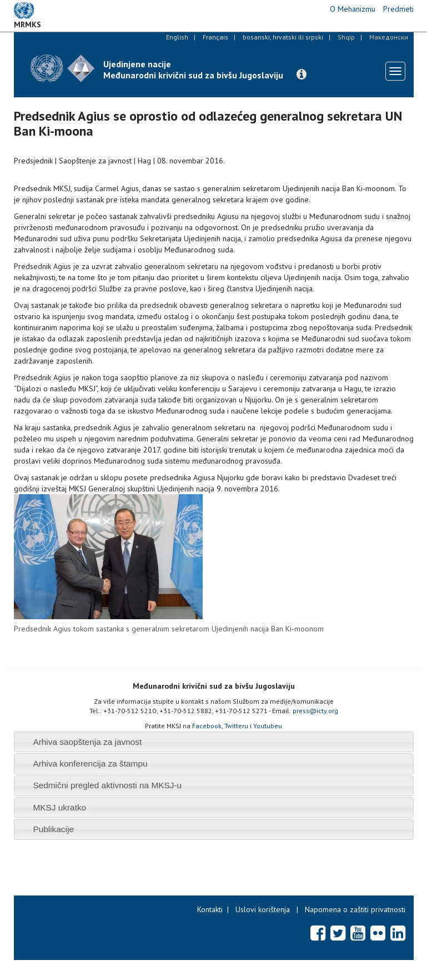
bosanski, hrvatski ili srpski (283, 37)
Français (215, 37)
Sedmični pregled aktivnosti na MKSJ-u (107, 785)
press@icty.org (315, 711)
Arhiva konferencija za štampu (90, 763)
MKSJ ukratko (59, 807)
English (177, 37)
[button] (302, 74)
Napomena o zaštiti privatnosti (355, 909)
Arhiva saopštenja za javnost (87, 742)
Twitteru (236, 726)
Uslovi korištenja (263, 909)
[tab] (214, 742)
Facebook (207, 726)
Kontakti (210, 909)
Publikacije (53, 829)
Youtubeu (268, 726)
